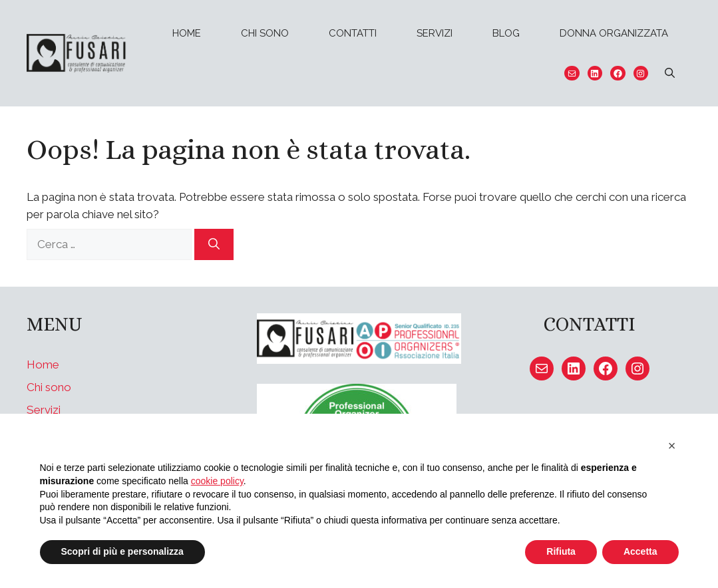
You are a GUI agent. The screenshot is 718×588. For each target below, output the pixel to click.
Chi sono (265, 33)
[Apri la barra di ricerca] (670, 73)
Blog (506, 33)
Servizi (435, 33)
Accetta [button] (640, 551)
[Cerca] (214, 245)
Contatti (353, 33)
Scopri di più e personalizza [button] (122, 551)
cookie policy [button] (217, 481)
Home (187, 33)
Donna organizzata (614, 33)
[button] (672, 446)
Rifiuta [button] (561, 551)
